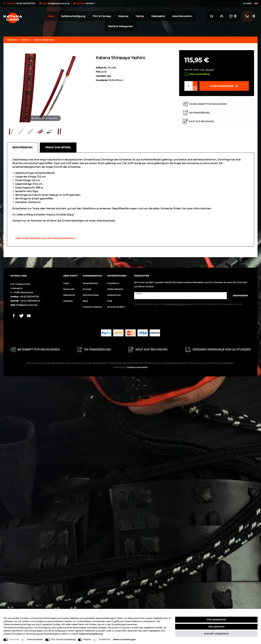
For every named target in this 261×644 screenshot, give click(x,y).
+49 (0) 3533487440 (30, 301)
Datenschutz (114, 295)
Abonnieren (239, 296)
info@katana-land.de (59, 3)
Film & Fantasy (101, 16)
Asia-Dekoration (181, 16)
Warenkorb (69, 295)
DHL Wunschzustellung (63, 639)
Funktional (104, 639)
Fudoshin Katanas (92, 307)
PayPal (87, 639)
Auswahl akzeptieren (216, 634)
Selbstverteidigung (72, 16)
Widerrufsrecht (115, 289)
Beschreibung (23, 147)
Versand (209, 70)
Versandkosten (90, 283)
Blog (85, 301)
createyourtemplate (130, 367)
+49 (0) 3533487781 (29, 297)
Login (66, 283)
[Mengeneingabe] (189, 86)
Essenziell (14, 639)
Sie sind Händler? (116, 307)
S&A (109, 76)
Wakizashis (157, 16)
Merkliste (68, 301)
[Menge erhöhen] (195, 84)
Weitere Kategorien (119, 26)
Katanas (122, 16)
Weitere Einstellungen (124, 639)
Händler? (90, 3)
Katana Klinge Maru (44, 40)
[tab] (23, 148)
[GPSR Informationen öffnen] (44, 238)
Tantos (139, 16)
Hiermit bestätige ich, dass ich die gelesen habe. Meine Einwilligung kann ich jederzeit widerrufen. (189, 304)
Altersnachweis (91, 295)
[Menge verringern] (195, 88)
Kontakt (247, 3)
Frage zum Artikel (58, 147)
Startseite (12, 40)
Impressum (113, 283)
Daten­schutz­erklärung (91, 634)
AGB (110, 301)
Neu (50, 16)
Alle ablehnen (216, 627)
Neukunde (69, 289)
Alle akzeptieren (216, 619)
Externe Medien (35, 639)
